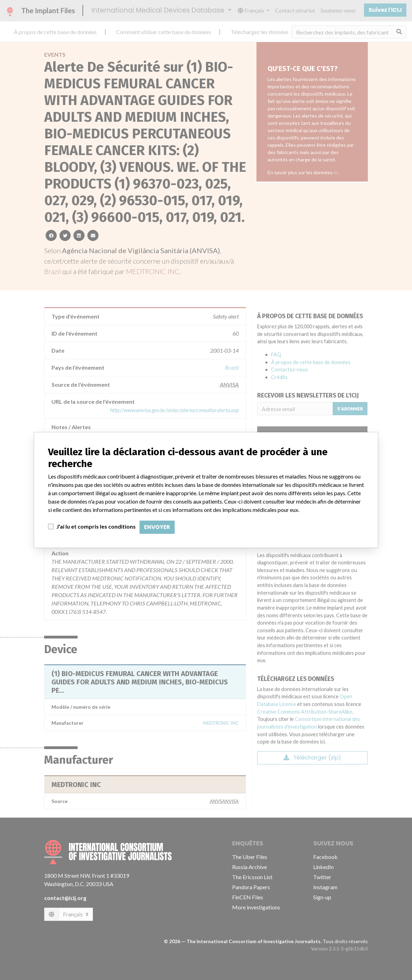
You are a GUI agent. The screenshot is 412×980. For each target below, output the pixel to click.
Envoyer (157, 527)
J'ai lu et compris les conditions (96, 526)
